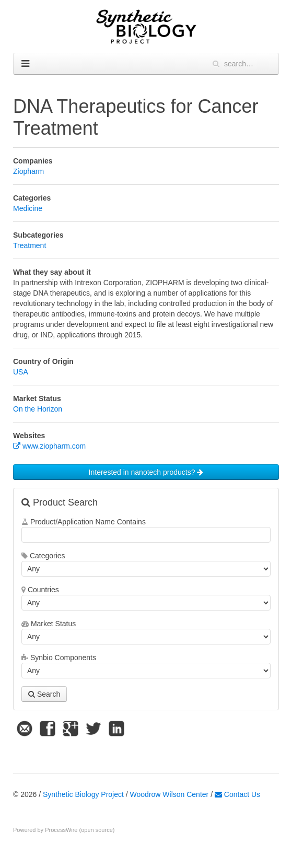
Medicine (28, 208)
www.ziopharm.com (49, 446)
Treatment (30, 245)
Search (44, 694)
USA (21, 372)
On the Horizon (38, 409)
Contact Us (237, 794)
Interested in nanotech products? (146, 472)
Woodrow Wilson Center (170, 794)
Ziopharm (28, 171)
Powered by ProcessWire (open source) (64, 830)
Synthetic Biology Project (83, 794)
